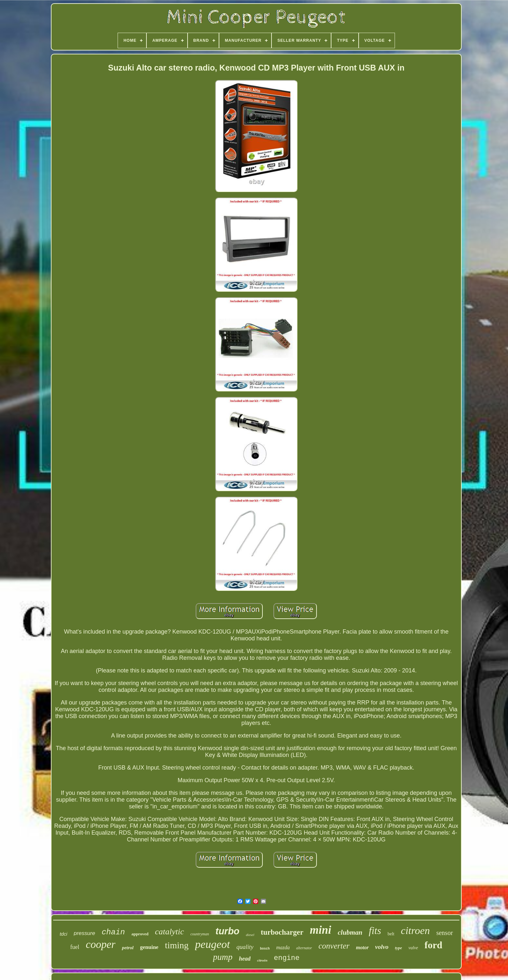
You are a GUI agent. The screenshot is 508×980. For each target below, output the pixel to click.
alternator (304, 948)
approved (140, 934)
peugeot (213, 944)
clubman (350, 932)
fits (375, 931)
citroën (262, 960)
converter (334, 946)
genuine (149, 947)
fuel (75, 947)
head (245, 959)
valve (413, 948)
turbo (227, 931)
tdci (63, 934)
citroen (415, 930)
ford (433, 945)
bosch (265, 949)
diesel (250, 935)
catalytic (169, 932)
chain (113, 932)
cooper (101, 944)
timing (177, 945)
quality (245, 947)
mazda (283, 947)
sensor (445, 933)
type (398, 948)
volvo (382, 947)
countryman (200, 934)
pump (223, 957)
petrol (128, 948)
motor (362, 947)
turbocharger (282, 932)
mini (320, 930)
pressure (85, 933)
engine (287, 958)
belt (391, 934)
